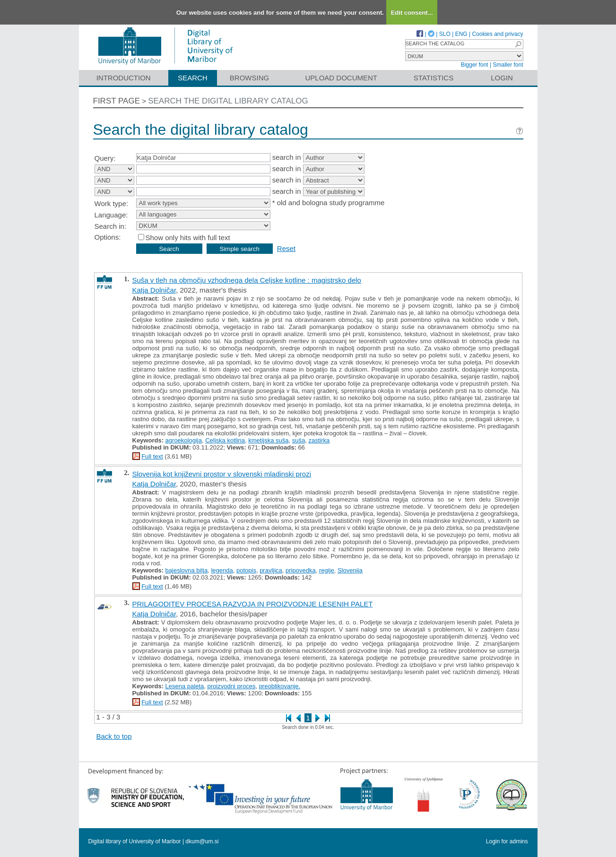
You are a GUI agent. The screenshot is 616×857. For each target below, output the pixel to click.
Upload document (342, 78)
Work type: (111, 203)
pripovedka (301, 570)
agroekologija (184, 440)
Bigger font (475, 65)
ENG (461, 34)
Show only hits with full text (188, 238)
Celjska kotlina (225, 440)
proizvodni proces (232, 686)
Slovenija (350, 570)
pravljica (271, 570)
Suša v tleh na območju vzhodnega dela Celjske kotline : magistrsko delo (247, 280)
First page (117, 101)
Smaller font (508, 65)
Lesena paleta (185, 686)
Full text (152, 456)
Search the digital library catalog (228, 101)
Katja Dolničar (154, 290)
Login (502, 78)
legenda (222, 570)
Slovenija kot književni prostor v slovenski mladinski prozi (222, 474)
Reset (286, 248)
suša (299, 440)
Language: (111, 215)
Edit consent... (412, 13)
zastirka (319, 440)
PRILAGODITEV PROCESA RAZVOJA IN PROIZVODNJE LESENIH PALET (253, 604)
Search (193, 78)
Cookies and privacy (497, 34)
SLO (445, 34)
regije (327, 570)
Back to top (114, 736)
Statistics (434, 78)
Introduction (124, 78)
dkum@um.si (202, 841)
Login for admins (507, 841)
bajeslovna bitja (187, 570)
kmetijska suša (268, 440)
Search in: (111, 226)
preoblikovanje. (280, 686)
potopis (246, 570)
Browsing (249, 78)
